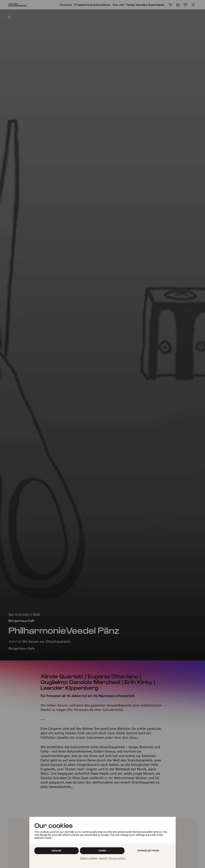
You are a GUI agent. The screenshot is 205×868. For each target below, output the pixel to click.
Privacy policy (117, 859)
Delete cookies (89, 859)
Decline (57, 851)
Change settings (148, 851)
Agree (102, 851)
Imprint (103, 859)
